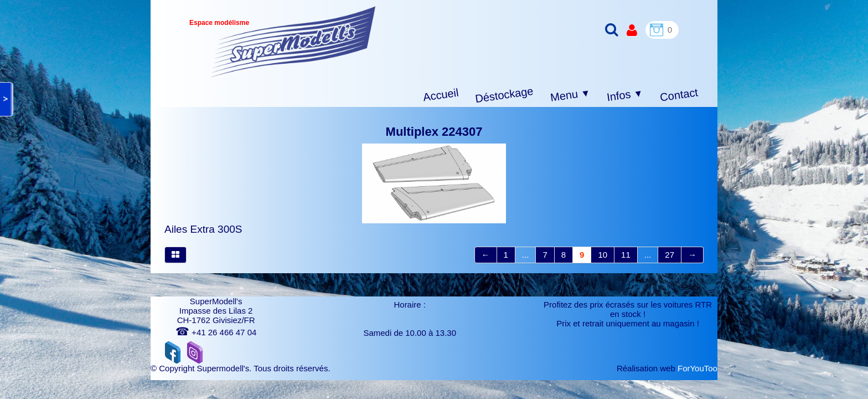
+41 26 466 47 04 (216, 332)
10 (603, 255)
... (526, 255)
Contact (679, 94)
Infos (625, 96)
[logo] (293, 42)
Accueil (441, 95)
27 (670, 255)
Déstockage (504, 95)
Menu (570, 95)
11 (626, 255)
